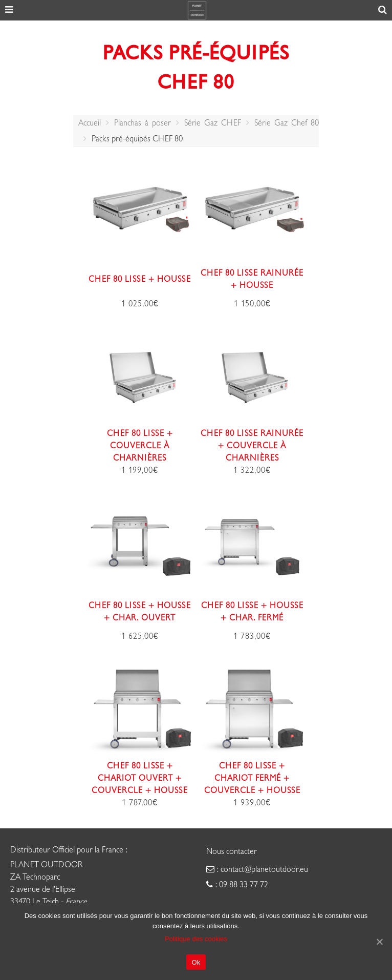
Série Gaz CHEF (213, 123)
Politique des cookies (196, 939)
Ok (196, 962)
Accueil (90, 123)
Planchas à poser (143, 123)
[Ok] (379, 942)
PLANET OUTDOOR (47, 865)
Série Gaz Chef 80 (287, 123)
